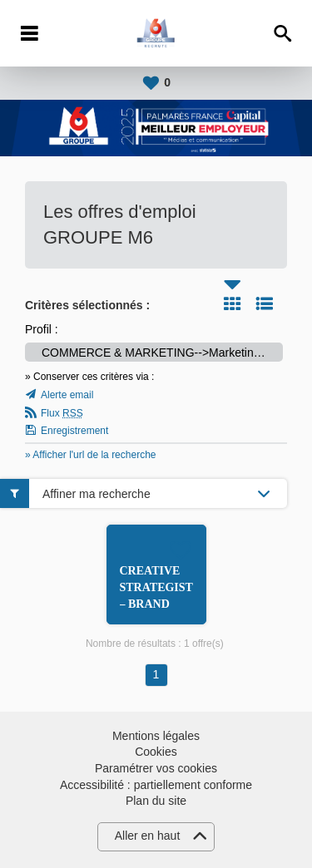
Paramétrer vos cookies (156, 768)
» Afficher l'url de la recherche (91, 455)
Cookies (156, 752)
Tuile (232, 303)
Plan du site (156, 801)
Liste (265, 303)
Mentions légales (156, 736)
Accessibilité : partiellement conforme (156, 785)
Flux (62, 413)
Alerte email (67, 395)
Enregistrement (74, 431)
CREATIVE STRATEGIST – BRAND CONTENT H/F (156, 604)
